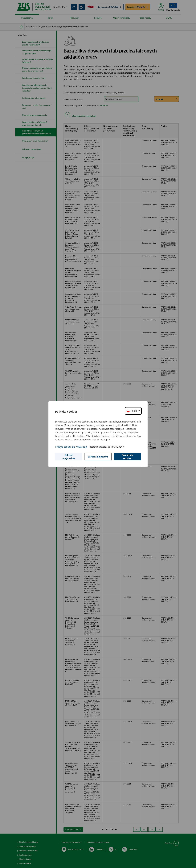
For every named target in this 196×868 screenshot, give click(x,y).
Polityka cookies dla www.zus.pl (71, 447)
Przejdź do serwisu (127, 457)
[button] (133, 411)
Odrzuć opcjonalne (69, 457)
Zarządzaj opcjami (98, 457)
